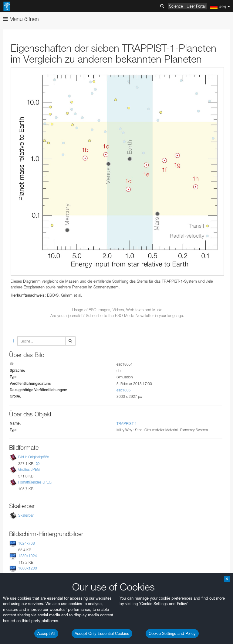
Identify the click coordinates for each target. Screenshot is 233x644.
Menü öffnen (21, 19)
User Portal (196, 6)
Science (176, 6)
